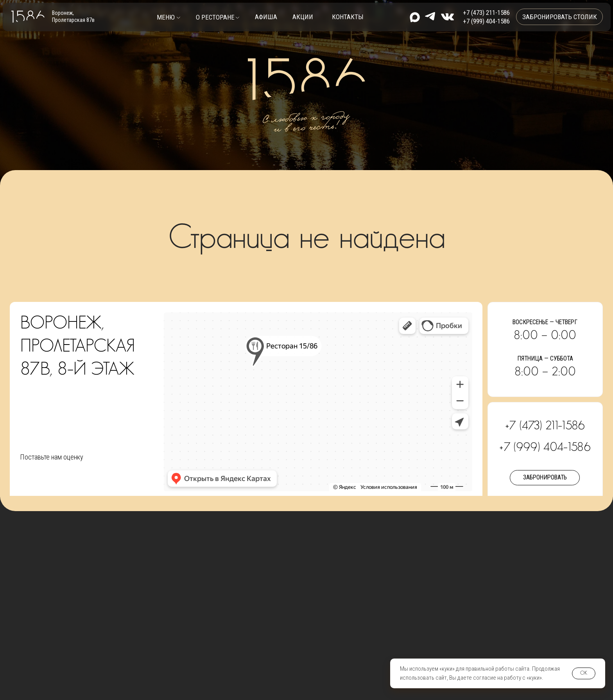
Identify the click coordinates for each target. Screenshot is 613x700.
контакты (348, 17)
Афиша (266, 17)
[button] (168, 17)
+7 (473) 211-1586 (486, 13)
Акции (303, 17)
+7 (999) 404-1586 (486, 21)
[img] (447, 17)
